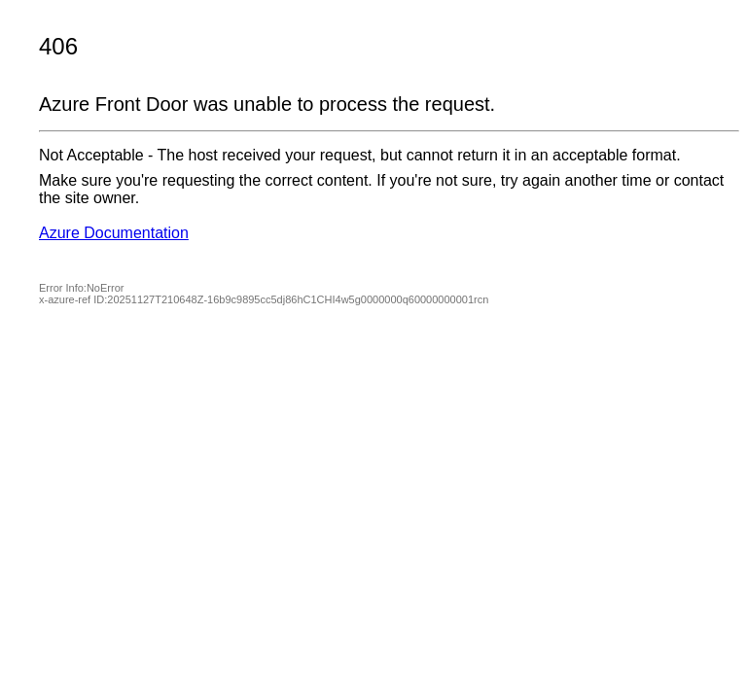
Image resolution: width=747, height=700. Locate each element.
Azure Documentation (114, 233)
